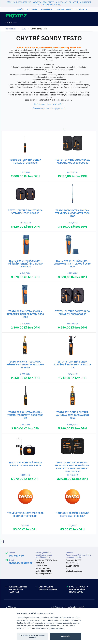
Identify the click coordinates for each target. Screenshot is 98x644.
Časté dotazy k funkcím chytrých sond (49, 108)
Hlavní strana (11, 29)
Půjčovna (12, 607)
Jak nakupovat (64, 9)
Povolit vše (66, 636)
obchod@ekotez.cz (20, 563)
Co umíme (32, 9)
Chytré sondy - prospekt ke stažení (49, 104)
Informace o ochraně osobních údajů (69, 607)
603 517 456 (16, 556)
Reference (47, 9)
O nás (20, 9)
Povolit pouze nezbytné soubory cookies (32, 636)
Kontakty (82, 9)
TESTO (23, 29)
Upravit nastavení (56, 628)
